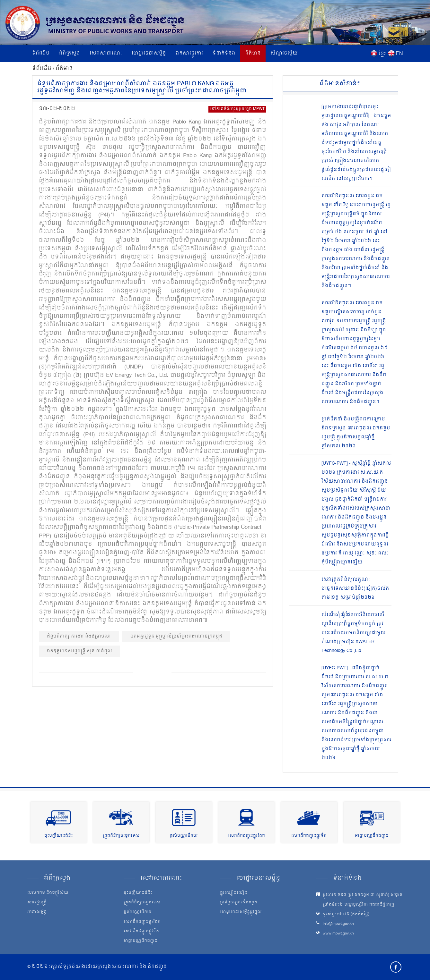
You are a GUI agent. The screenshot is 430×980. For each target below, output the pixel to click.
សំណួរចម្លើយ (284, 53)
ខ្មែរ (382, 54)
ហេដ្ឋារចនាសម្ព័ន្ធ (149, 53)
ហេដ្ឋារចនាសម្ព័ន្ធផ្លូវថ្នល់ (241, 912)
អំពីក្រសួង (70, 53)
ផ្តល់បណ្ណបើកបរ (184, 836)
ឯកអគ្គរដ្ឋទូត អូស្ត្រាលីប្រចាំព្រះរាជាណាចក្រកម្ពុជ (176, 636)
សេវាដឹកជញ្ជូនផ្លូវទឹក (309, 836)
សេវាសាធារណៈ (106, 53)
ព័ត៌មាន (253, 53)
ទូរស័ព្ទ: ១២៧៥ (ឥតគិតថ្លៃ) (346, 914)
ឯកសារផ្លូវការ (189, 53)
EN (399, 54)
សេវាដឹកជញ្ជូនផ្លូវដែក (246, 836)
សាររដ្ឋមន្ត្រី (37, 903)
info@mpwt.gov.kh (338, 924)
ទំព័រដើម (41, 53)
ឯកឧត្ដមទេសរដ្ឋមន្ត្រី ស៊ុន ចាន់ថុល (79, 651)
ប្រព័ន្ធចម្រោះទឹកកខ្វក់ (239, 903)
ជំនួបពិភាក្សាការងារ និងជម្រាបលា (79, 636)
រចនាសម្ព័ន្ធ (37, 912)
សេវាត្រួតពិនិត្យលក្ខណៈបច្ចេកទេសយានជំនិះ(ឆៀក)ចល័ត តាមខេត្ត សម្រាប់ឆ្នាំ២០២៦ (355, 589)
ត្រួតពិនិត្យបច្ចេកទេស (121, 836)
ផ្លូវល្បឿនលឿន (234, 893)
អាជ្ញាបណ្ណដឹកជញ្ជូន (372, 836)
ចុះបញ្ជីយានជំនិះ (59, 836)
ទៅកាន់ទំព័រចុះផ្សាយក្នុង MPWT (237, 109)
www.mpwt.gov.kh (338, 934)
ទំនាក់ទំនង (224, 53)
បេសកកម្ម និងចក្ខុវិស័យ (48, 893)
